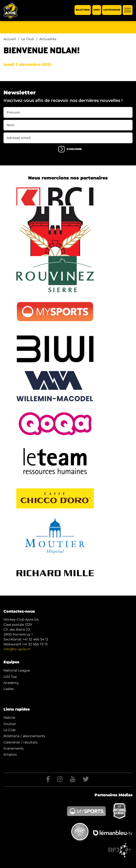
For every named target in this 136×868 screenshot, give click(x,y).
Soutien (10, 724)
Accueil (10, 39)
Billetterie (83, 10)
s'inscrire (70, 149)
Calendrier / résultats (20, 742)
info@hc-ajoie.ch (17, 649)
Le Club (28, 39)
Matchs (9, 718)
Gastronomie (112, 10)
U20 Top (10, 677)
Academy (11, 683)
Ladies (9, 689)
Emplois (10, 754)
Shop (97, 10)
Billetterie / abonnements (24, 736)
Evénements (14, 748)
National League (17, 670)
